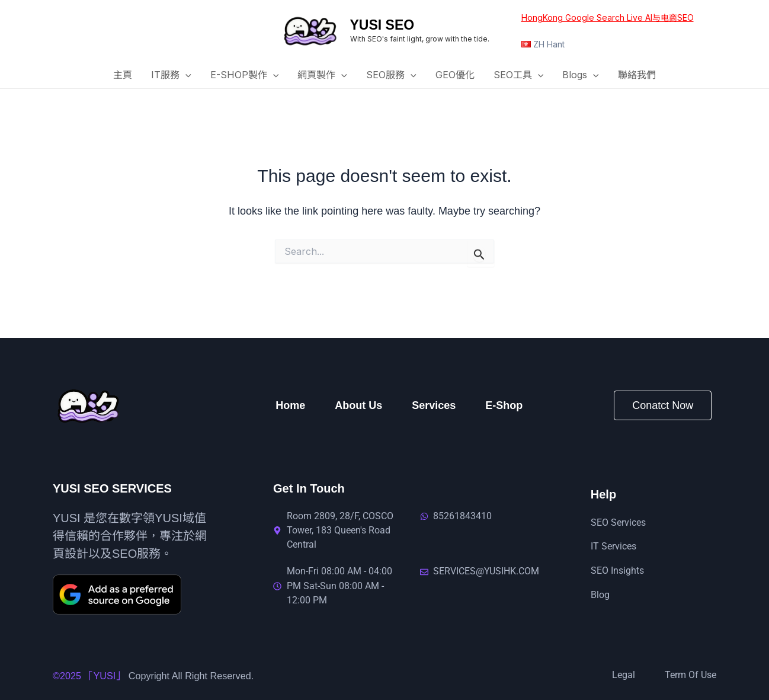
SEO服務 (391, 75)
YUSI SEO (382, 25)
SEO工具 (519, 75)
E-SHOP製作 (245, 75)
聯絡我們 (637, 75)
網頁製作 (322, 75)
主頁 (123, 75)
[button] (185, 75)
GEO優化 (455, 75)
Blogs (581, 75)
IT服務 (171, 75)
